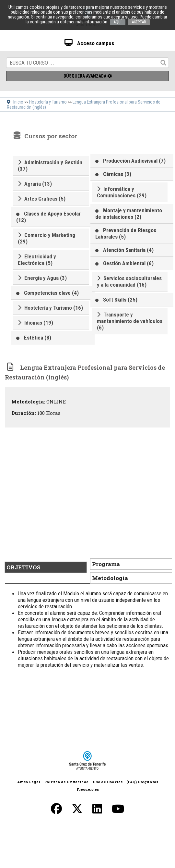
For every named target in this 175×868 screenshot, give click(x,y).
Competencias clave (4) (51, 293)
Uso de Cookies (108, 782)
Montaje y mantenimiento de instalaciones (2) (129, 214)
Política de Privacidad (66, 782)
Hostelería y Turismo (48, 102)
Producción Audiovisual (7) (134, 161)
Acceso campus (89, 43)
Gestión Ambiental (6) (128, 263)
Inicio (18, 102)
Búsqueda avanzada (88, 76)
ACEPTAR (139, 22)
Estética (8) (38, 338)
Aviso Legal (29, 782)
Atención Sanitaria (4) (128, 250)
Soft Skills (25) (120, 300)
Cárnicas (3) (117, 174)
